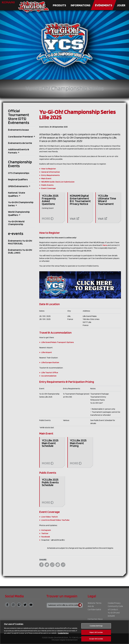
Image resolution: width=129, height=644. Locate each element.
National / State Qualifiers (17, 194)
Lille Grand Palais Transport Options (58, 342)
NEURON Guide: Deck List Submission (58, 182)
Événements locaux (18, 130)
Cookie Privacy (114, 603)
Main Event (46, 178)
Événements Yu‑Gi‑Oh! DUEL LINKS (20, 251)
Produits (59, 5)
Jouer (121, 5)
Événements (104, 5)
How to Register (49, 169)
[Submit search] (80, 605)
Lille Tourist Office (50, 372)
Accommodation (49, 376)
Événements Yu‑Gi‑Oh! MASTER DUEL (20, 242)
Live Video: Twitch (50, 517)
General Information (51, 172)
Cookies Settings (96, 626)
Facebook (46, 537)
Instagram (46, 530)
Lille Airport (47, 352)
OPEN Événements (18, 186)
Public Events (47, 185)
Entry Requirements (51, 175)
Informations (80, 5)
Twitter (45, 533)
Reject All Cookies (96, 633)
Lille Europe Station (50, 362)
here (105, 245)
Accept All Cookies (96, 639)
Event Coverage (49, 188)
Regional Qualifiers (18, 179)
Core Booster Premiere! (20, 137)
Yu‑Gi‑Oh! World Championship (16, 223)
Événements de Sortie (20, 143)
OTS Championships (19, 173)
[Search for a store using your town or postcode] (64, 605)
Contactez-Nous (95, 619)
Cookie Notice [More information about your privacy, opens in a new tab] (63, 634)
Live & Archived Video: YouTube (55, 520)
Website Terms (95, 603)
